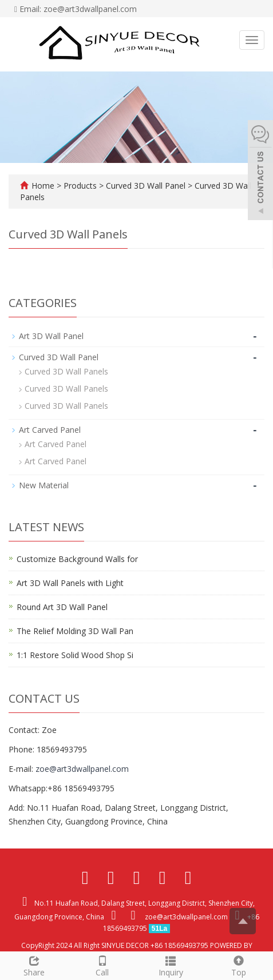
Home (43, 186)
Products (81, 186)
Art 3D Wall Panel (51, 336)
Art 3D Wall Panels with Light (70, 583)
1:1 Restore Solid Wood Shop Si (75, 655)
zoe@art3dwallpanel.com (82, 769)
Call (102, 965)
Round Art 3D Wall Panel (62, 607)
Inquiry (171, 965)
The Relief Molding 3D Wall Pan (75, 631)
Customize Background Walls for (77, 559)
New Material (44, 485)
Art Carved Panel (50, 430)
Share (34, 965)
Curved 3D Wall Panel (146, 186)
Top (239, 965)
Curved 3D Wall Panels (66, 371)
